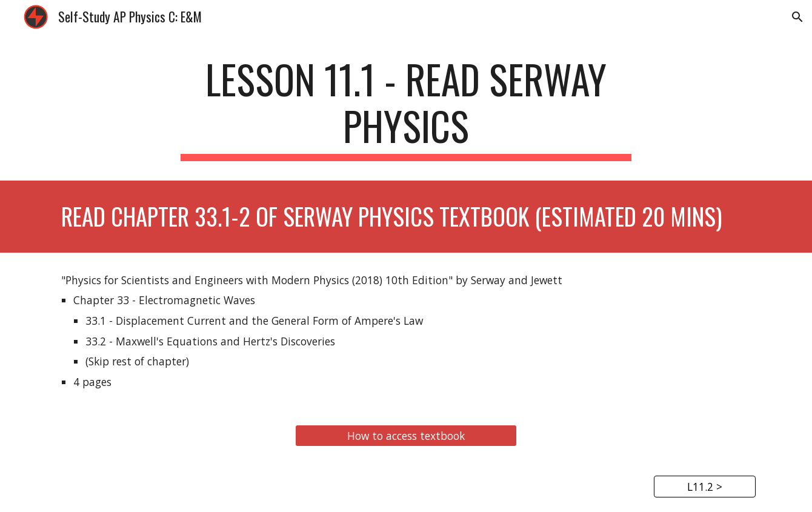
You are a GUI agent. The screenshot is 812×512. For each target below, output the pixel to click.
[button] (797, 17)
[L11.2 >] (705, 486)
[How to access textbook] (406, 435)
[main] (406, 108)
